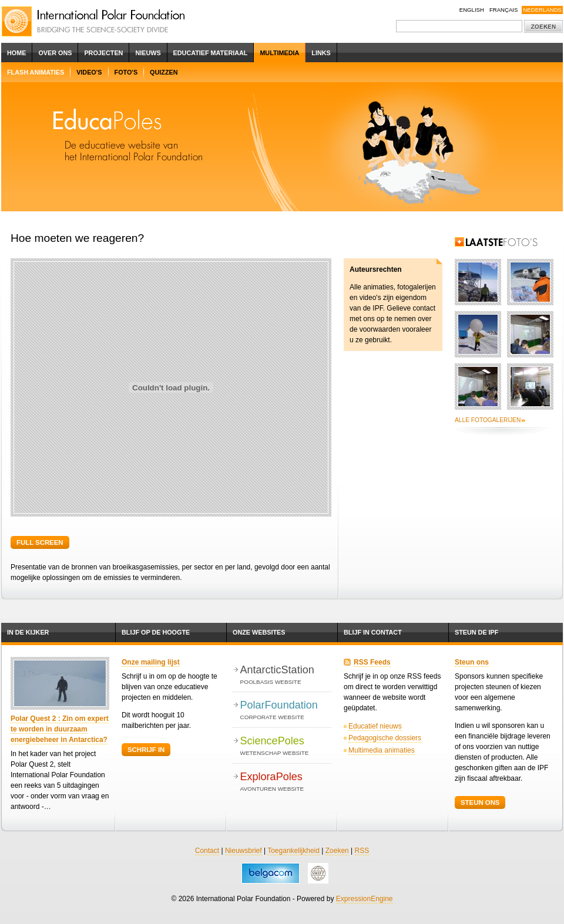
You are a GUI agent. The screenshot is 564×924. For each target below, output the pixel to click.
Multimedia (279, 53)
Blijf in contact (373, 632)
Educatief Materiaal (211, 53)
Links (321, 53)
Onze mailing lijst (151, 662)
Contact (207, 851)
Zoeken (337, 851)
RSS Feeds (372, 662)
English (472, 10)
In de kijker (28, 632)
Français (504, 10)
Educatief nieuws (375, 726)
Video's (89, 72)
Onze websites (259, 632)
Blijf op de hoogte (156, 632)
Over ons (55, 53)
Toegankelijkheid (293, 851)
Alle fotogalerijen (488, 420)
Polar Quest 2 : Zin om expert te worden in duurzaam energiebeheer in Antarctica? (60, 729)
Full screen (40, 542)
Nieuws (148, 53)
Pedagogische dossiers (385, 738)
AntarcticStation (286, 675)
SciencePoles (286, 746)
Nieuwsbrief (244, 851)
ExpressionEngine (365, 899)
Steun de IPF (476, 632)
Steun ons (472, 662)
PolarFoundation (286, 711)
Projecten (103, 53)
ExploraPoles (286, 782)
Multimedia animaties (382, 750)
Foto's (126, 72)
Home (16, 53)
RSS (362, 851)
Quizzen (164, 72)
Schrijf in (146, 750)
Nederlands (542, 10)
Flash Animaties (36, 72)
